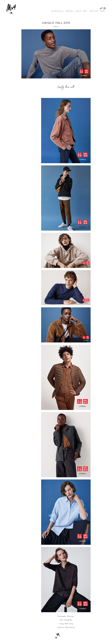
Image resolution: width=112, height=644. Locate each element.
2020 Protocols (57, 11)
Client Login (94, 11)
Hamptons (69, 11)
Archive (79, 11)
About (85, 11)
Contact (103, 11)
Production (56, 26)
